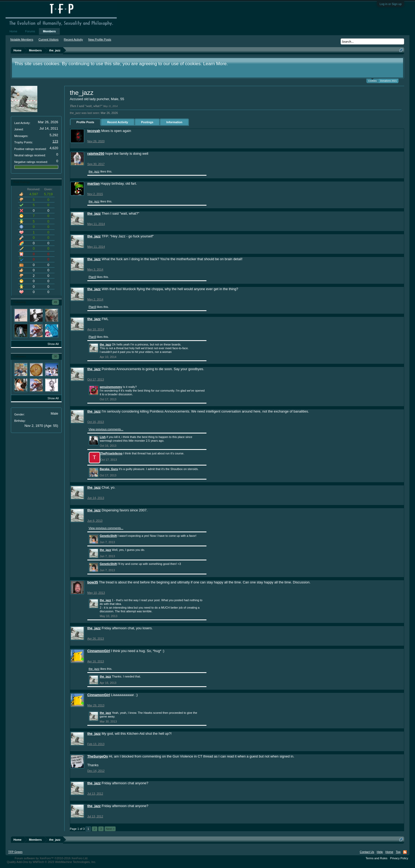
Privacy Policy (399, 858)
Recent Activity (118, 122)
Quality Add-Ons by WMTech (51, 862)
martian (94, 183)
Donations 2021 (388, 81)
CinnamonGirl (99, 651)
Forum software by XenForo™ (51, 858)
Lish (103, 437)
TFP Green (15, 852)
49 (55, 302)
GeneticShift (108, 536)
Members (49, 31)
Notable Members (22, 39)
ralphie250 (96, 154)
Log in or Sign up (391, 4)
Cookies (373, 80)
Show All (53, 344)
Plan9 (92, 277)
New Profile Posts (100, 39)
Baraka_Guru (109, 469)
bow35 (93, 582)
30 (55, 356)
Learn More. (215, 64)
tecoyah (94, 131)
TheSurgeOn (98, 756)
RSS (405, 852)
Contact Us (367, 852)
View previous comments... (106, 429)
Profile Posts (85, 122)
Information (174, 122)
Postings (147, 122)
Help (380, 852)
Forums (30, 31)
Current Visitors (49, 39)
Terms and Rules (376, 858)
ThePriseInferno (111, 453)
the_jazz (94, 171)
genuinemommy (111, 387)
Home (13, 31)
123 (55, 141)
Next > (110, 829)
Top (398, 852)
